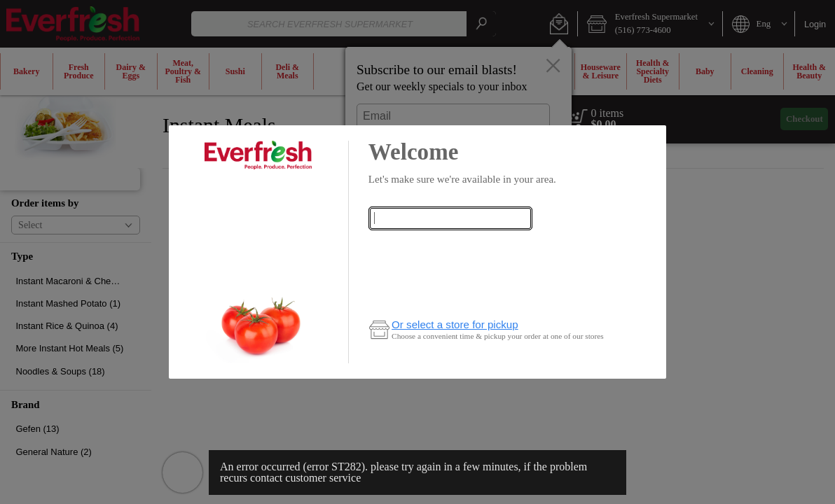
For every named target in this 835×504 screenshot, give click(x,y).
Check (450, 246)
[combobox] (450, 218)
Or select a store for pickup (455, 324)
